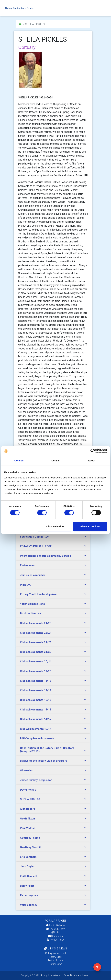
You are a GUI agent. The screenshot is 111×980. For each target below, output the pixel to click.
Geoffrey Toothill (31, 847)
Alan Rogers (28, 809)
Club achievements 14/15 (35, 719)
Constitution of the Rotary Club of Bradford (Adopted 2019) (47, 750)
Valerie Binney (29, 905)
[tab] (53, 537)
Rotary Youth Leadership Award (40, 594)
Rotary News (56, 964)
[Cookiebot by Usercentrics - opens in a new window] (93, 451)
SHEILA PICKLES (30, 799)
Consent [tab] (19, 461)
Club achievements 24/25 (36, 623)
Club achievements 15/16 (36, 709)
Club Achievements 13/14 (36, 729)
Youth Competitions (32, 604)
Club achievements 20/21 (36, 661)
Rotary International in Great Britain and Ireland (64, 975)
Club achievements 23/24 (36, 633)
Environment (28, 565)
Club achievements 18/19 (36, 681)
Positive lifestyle (30, 613)
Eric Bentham (28, 857)
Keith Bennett (28, 876)
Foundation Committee (34, 537)
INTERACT (26, 585)
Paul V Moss (28, 828)
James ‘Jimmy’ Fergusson (36, 780)
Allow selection (55, 526)
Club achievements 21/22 (36, 652)
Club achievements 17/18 (36, 690)
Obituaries (27, 770)
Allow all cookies (90, 526)
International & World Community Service (45, 556)
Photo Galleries (55, 925)
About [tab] (92, 461)
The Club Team (55, 929)
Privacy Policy (56, 940)
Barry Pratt (27, 886)
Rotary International (55, 953)
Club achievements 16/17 (36, 700)
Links (55, 932)
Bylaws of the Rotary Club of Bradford (44, 761)
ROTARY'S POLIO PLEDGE (36, 546)
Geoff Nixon (27, 818)
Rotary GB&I (55, 957)
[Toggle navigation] (105, 8)
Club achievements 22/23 (36, 642)
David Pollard (28, 790)
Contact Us (55, 936)
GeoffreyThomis (30, 838)
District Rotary (56, 960)
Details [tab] (55, 461)
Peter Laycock (29, 895)
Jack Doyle (27, 866)
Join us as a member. (33, 575)
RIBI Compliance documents (37, 738)
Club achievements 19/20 (36, 671)
